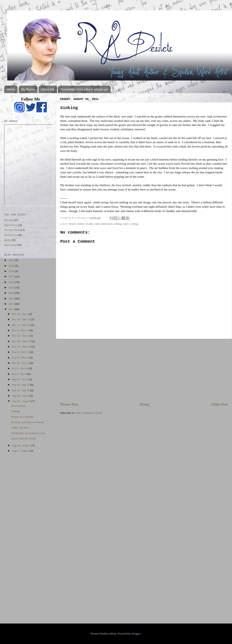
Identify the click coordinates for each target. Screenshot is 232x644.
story (126, 224)
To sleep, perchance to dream (28, 422)
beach (72, 224)
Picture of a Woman (22, 417)
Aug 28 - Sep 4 (21, 396)
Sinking (16, 411)
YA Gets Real (12, 230)
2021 (12, 260)
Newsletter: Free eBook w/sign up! (84, 89)
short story (107, 224)
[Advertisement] (144, 370)
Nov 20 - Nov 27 (22, 341)
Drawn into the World (23, 438)
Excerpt (8, 220)
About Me (48, 89)
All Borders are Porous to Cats (28, 433)
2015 (12, 287)
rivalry (89, 224)
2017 (12, 276)
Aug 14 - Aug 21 (22, 445)
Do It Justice (18, 406)
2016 (12, 282)
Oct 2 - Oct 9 (19, 374)
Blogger (136, 634)
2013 (12, 298)
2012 (12, 304)
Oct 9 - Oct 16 (20, 368)
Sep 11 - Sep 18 (21, 390)
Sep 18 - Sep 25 (21, 385)
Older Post (220, 404)
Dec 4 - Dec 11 (21, 330)
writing (134, 224)
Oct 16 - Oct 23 (21, 363)
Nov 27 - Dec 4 (21, 336)
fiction (81, 224)
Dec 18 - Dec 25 (21, 319)
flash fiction (11, 235)
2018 (12, 271)
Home (11, 89)
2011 (12, 309)
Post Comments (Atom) (89, 413)
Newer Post (69, 404)
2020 (12, 266)
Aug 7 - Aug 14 (21, 451)
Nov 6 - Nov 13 (21, 352)
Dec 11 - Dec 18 (21, 325)
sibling (118, 224)
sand (97, 224)
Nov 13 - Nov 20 (22, 347)
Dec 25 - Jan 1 (20, 314)
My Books (28, 89)
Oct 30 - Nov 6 (21, 358)
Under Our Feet (20, 428)
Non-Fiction (11, 225)
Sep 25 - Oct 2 (20, 379)
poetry (8, 240)
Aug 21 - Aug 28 (22, 401)
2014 (12, 293)
